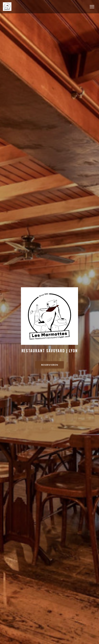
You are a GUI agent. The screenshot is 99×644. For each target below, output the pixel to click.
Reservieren (50, 365)
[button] (92, 7)
